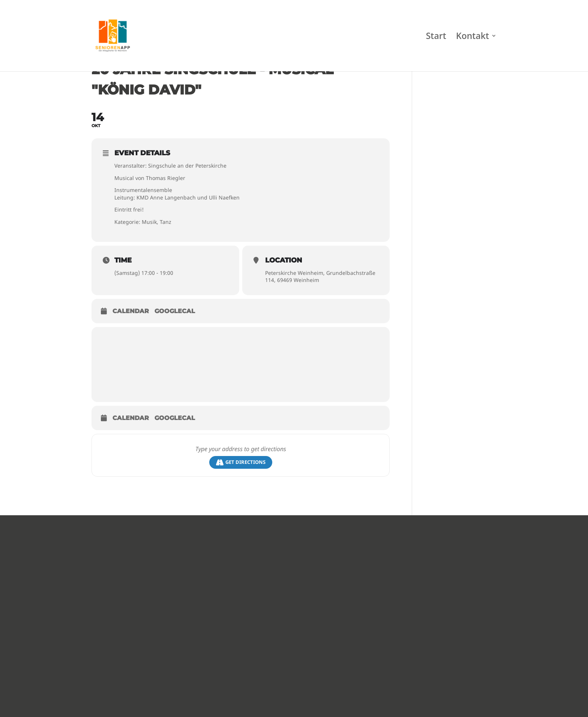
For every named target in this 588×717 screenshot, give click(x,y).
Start (436, 37)
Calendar (131, 311)
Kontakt (472, 37)
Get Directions (241, 462)
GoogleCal (175, 311)
